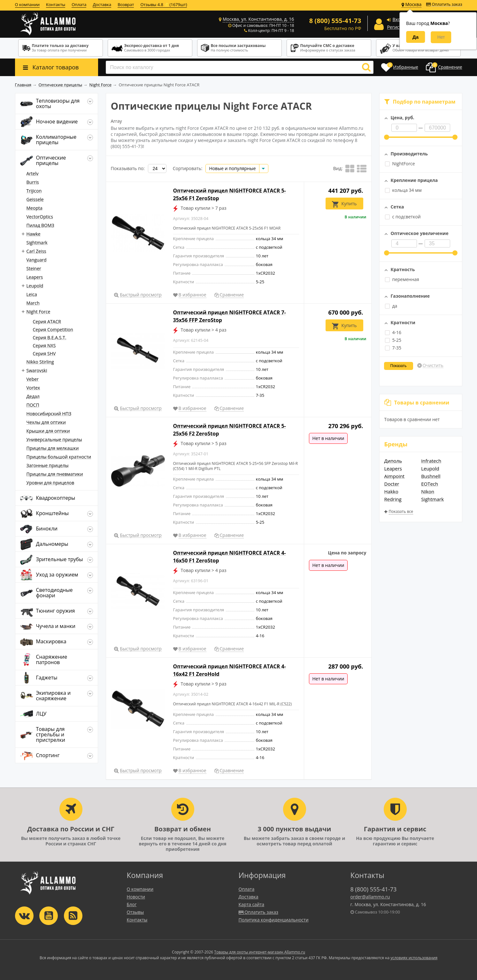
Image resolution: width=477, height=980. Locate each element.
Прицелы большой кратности (59, 457)
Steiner (34, 268)
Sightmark (432, 499)
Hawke (34, 234)
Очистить (433, 365)
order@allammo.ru (370, 897)
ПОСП (33, 405)
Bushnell (431, 476)
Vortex (33, 388)
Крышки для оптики (48, 431)
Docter (392, 484)
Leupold (430, 468)
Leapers (393, 468)
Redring (393, 499)
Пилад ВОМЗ (40, 225)
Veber (33, 379)
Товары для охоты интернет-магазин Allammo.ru (260, 952)
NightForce (400, 164)
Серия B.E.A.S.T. (50, 337)
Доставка (102, 4)
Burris (33, 182)
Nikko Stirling (40, 362)
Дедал (33, 396)
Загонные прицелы (48, 465)
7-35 (393, 348)
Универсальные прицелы (54, 439)
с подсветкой (403, 217)
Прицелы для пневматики (55, 474)
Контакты (56, 4)
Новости (136, 897)
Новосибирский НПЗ (49, 414)
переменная (402, 279)
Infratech (431, 461)
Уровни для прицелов (50, 483)
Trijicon (34, 191)
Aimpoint (395, 476)
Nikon (428, 491)
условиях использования (414, 958)
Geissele (35, 199)
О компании (27, 4)
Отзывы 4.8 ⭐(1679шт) (164, 4)
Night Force (38, 312)
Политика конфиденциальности (274, 920)
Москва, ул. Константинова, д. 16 (258, 19)
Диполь (393, 461)
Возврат (126, 4)
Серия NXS (44, 345)
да (391, 306)
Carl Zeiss (36, 251)
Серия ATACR (47, 321)
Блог (132, 904)
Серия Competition (53, 329)
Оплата (79, 4)
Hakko (391, 491)
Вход (398, 19)
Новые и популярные (232, 168)
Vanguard (37, 260)
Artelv (33, 173)
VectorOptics (40, 217)
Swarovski (37, 370)
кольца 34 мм (403, 190)
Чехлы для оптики (46, 422)
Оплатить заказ (444, 4)
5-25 (393, 340)
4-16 (393, 332)
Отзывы (135, 912)
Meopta (35, 208)
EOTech (430, 484)
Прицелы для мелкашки (53, 448)
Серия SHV (44, 353)
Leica (32, 294)
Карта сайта (252, 904)
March (33, 303)
